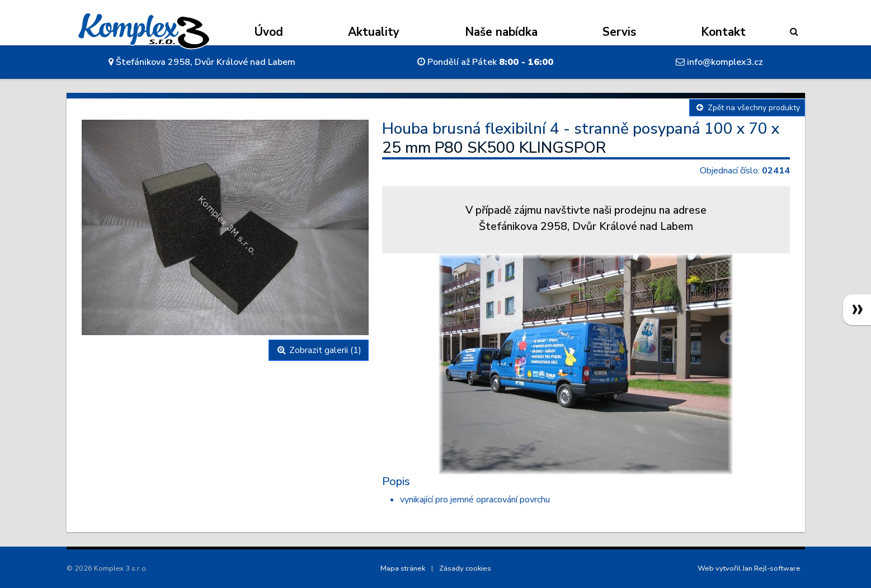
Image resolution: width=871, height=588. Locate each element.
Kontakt (723, 32)
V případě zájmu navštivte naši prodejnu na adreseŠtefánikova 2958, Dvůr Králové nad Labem (586, 218)
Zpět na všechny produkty (747, 108)
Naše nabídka (501, 32)
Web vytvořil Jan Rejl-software (749, 568)
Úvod (269, 32)
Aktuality (374, 32)
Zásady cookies (465, 568)
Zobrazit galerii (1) (319, 350)
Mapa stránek (403, 568)
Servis (619, 32)
